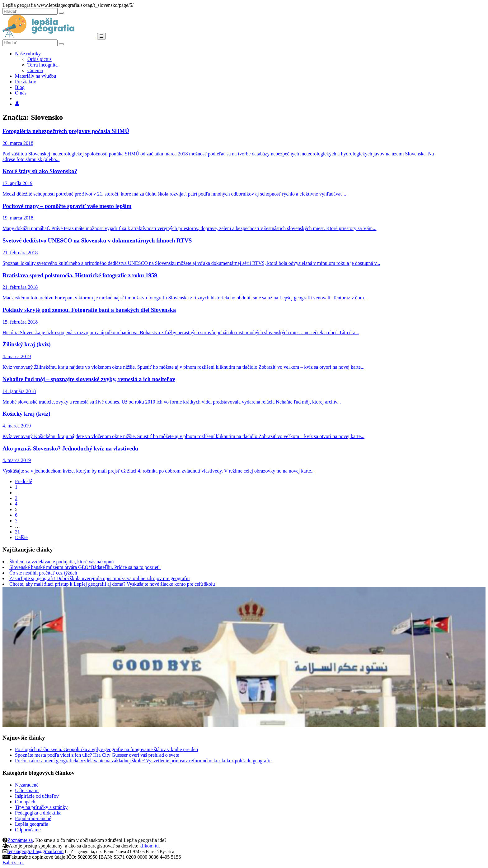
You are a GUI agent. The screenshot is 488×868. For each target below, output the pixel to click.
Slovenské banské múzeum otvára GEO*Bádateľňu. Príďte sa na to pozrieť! (85, 567)
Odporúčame (28, 830)
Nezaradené (27, 785)
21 (17, 532)
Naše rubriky (28, 54)
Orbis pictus (40, 59)
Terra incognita (42, 65)
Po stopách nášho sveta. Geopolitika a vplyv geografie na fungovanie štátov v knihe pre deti (107, 749)
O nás (21, 93)
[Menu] (101, 36)
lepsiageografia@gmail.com (35, 851)
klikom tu (148, 846)
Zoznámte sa (20, 840)
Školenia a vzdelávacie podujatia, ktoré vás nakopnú (61, 562)
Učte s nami (27, 790)
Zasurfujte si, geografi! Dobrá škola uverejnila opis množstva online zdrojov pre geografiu (99, 578)
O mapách (25, 802)
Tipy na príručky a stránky (41, 807)
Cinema (35, 70)
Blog (20, 87)
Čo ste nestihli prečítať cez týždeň (43, 573)
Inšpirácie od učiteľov (37, 796)
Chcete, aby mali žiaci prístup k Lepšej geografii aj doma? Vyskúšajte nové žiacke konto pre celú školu (112, 584)
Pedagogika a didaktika (38, 813)
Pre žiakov (26, 82)
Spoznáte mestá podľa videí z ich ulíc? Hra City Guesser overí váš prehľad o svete (97, 755)
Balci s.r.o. (13, 863)
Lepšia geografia (32, 824)
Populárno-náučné (33, 818)
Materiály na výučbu (35, 76)
